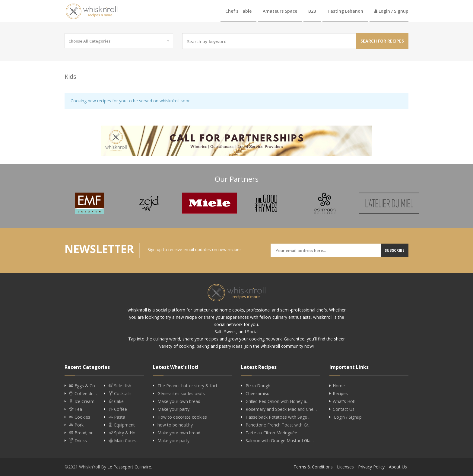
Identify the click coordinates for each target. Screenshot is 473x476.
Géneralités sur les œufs (181, 394)
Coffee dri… (83, 394)
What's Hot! (344, 401)
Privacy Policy (371, 467)
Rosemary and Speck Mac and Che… (281, 409)
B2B (312, 11)
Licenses (345, 467)
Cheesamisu (257, 394)
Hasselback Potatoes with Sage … (279, 417)
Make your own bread (179, 401)
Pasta (117, 417)
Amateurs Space (280, 11)
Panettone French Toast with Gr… (279, 425)
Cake (116, 401)
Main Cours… (124, 441)
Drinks (78, 441)
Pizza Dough (258, 386)
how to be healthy (175, 425)
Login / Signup (391, 11)
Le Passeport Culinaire (129, 467)
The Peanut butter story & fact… (189, 386)
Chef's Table (238, 11)
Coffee (118, 409)
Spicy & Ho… (124, 433)
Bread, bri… (83, 433)
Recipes (340, 394)
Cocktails (120, 394)
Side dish (120, 386)
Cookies (80, 417)
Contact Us (344, 409)
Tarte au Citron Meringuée (271, 433)
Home (339, 386)
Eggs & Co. (83, 386)
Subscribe (395, 250)
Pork (76, 425)
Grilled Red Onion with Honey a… (278, 401)
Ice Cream (82, 401)
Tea (76, 409)
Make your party (173, 409)
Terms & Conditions (313, 467)
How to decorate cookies (182, 417)
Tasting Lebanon (345, 11)
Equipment (122, 425)
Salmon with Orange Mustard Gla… (280, 441)
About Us (398, 467)
